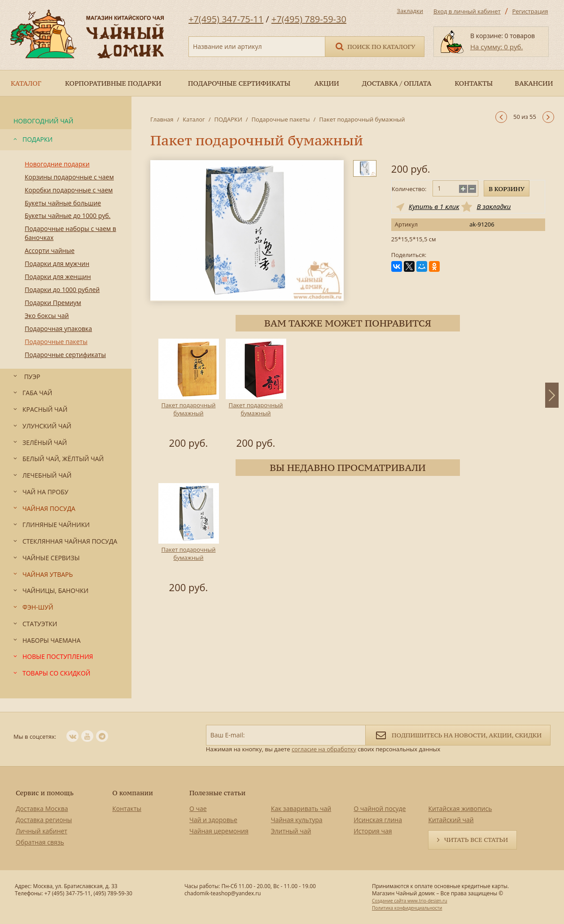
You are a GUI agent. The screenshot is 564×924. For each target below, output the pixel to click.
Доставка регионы (44, 820)
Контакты (127, 808)
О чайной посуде (380, 808)
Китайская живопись (460, 808)
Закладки (410, 11)
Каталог (194, 119)
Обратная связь (40, 842)
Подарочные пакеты (281, 119)
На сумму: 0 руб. (496, 47)
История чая (373, 831)
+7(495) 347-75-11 (226, 19)
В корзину (507, 189)
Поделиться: (409, 255)
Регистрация (530, 11)
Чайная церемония (219, 831)
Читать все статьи (476, 840)
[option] (188, 395)
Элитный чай (291, 831)
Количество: (409, 189)
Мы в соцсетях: (35, 737)
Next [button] (552, 395)
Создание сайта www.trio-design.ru (410, 901)
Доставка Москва (42, 808)
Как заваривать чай (301, 808)
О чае (198, 808)
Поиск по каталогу (375, 46)
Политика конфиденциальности (407, 908)
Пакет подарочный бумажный (189, 409)
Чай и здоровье (213, 820)
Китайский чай (451, 820)
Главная (162, 119)
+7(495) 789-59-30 (309, 19)
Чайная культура (297, 820)
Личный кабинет (42, 831)
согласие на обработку (324, 749)
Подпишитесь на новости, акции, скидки (458, 734)
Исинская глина (378, 820)
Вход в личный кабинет (467, 11)
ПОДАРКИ (228, 119)
